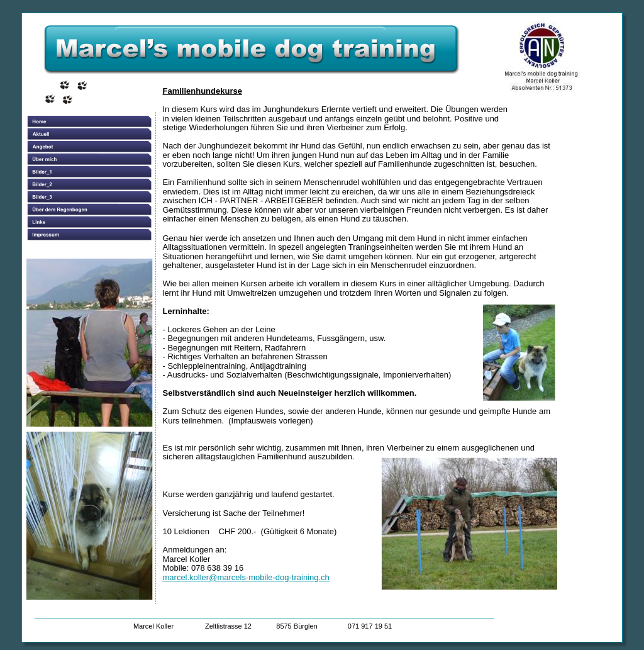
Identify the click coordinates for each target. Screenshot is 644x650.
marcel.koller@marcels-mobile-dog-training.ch (246, 577)
